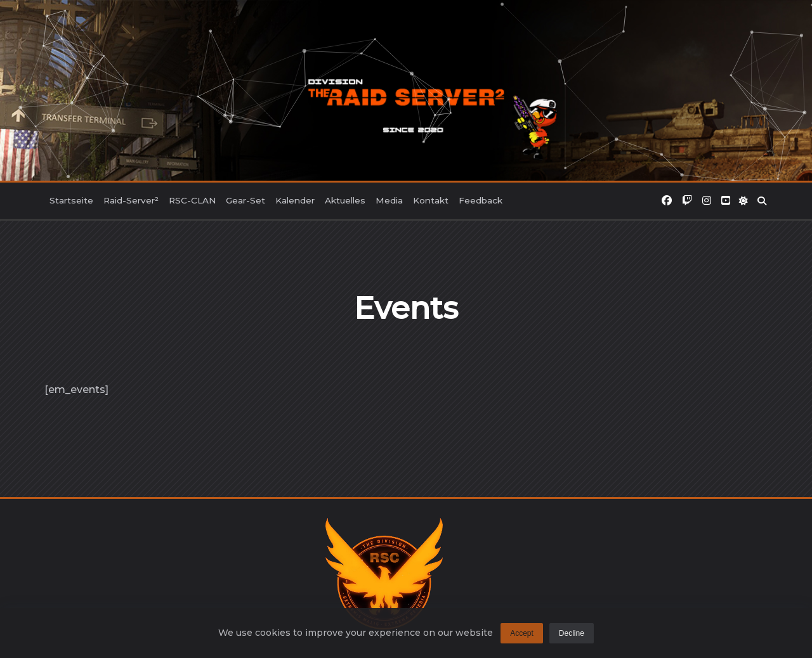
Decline (572, 636)
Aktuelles (345, 200)
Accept (522, 636)
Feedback (481, 200)
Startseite (71, 200)
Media (389, 200)
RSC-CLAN (192, 200)
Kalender (295, 200)
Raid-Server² (131, 200)
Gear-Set (246, 200)
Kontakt (431, 200)
